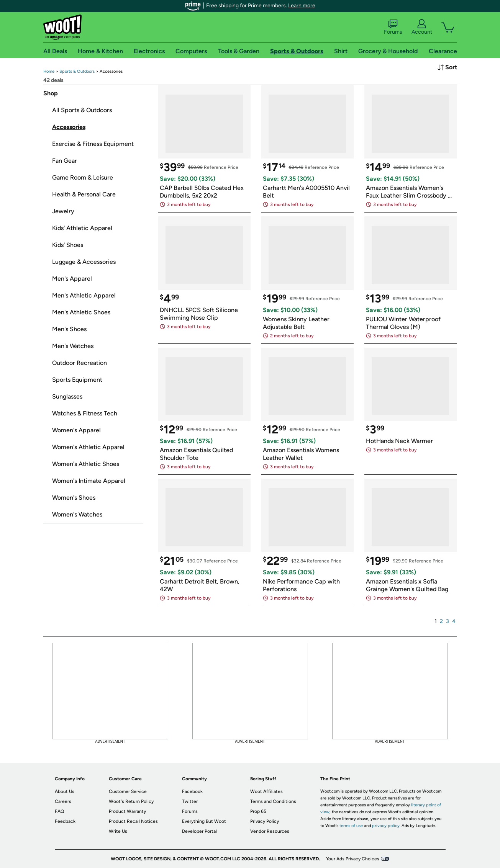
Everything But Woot (204, 821)
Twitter (190, 801)
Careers (63, 801)
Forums (393, 27)
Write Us (118, 831)
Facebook (192, 791)
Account (422, 27)
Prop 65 (258, 811)
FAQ (59, 811)
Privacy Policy (265, 821)
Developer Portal (199, 831)
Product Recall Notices (133, 821)
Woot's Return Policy (131, 801)
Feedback (65, 821)
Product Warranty (127, 811)
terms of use (351, 826)
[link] (49, 71)
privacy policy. (386, 826)
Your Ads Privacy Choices (353, 859)
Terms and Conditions (273, 801)
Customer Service (128, 791)
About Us (65, 791)
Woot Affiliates (266, 791)
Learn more (302, 6)
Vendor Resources (270, 831)
